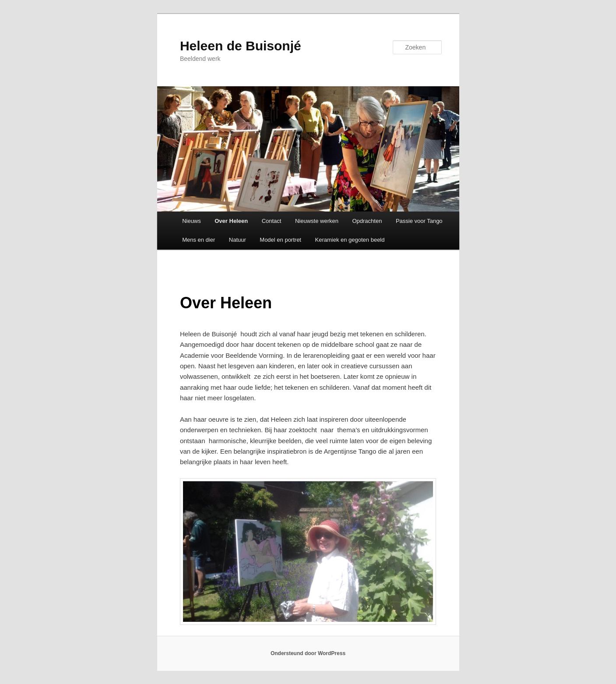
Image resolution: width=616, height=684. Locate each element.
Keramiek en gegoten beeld (350, 240)
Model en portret (280, 240)
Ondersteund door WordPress (308, 653)
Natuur (238, 240)
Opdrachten (367, 221)
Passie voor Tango (419, 221)
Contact (272, 221)
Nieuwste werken (317, 221)
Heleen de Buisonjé (241, 46)
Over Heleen (231, 221)
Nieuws (192, 221)
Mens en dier (199, 240)
